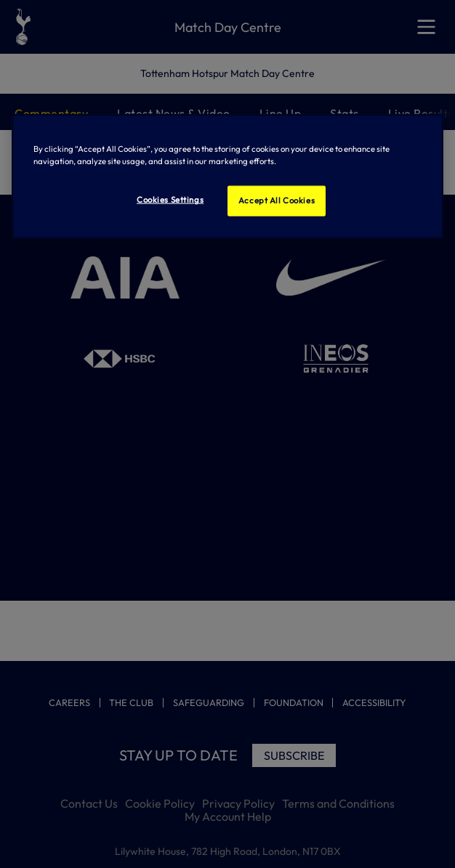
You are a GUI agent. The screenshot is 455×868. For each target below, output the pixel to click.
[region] (228, 177)
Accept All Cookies (277, 200)
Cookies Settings (170, 200)
